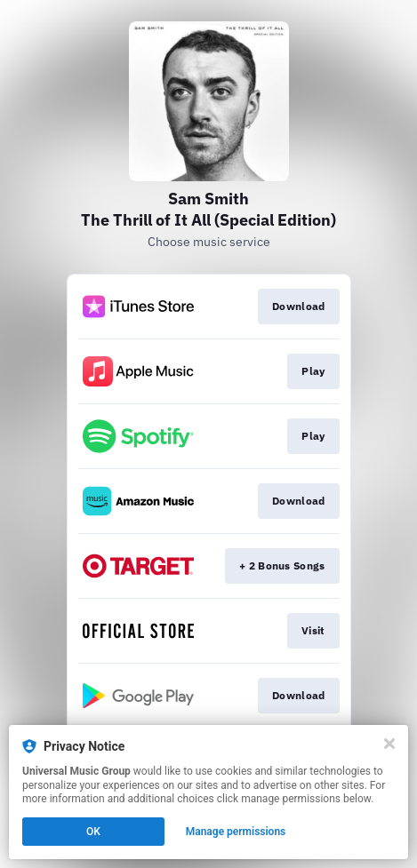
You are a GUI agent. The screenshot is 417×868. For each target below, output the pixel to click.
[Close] (389, 744)
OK (93, 832)
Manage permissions (236, 832)
